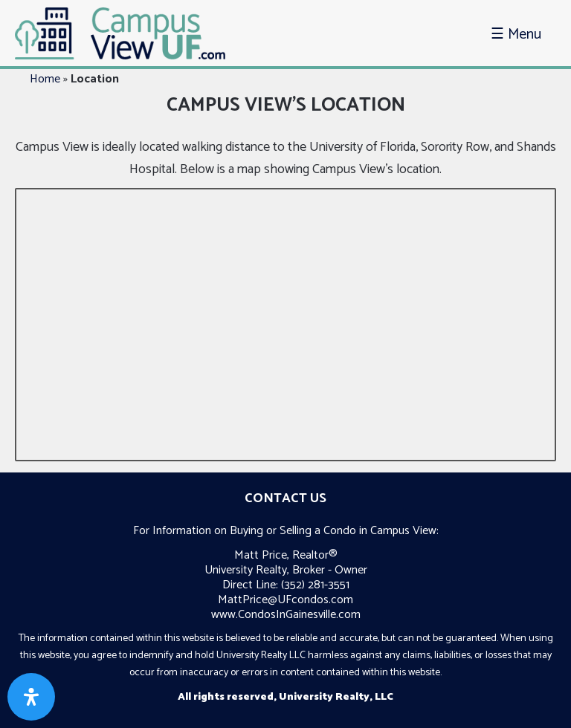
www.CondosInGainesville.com (286, 615)
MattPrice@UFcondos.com (285, 600)
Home (45, 79)
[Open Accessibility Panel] (31, 697)
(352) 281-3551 (315, 585)
